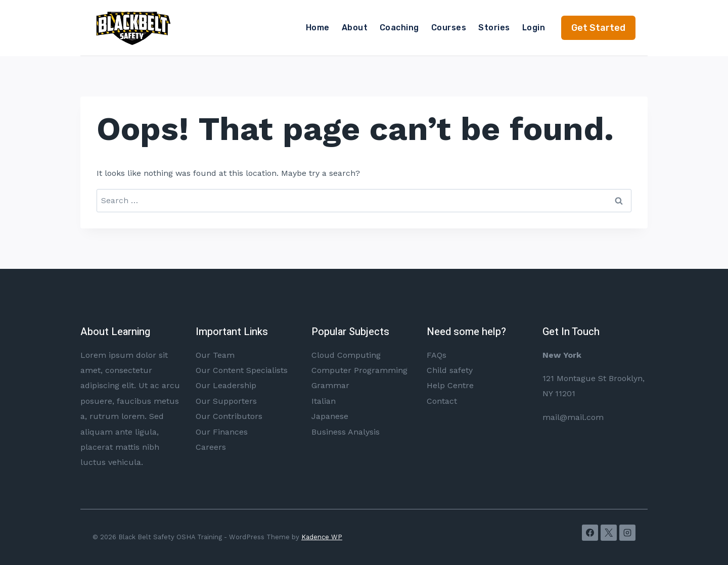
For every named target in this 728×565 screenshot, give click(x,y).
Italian (324, 401)
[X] (609, 533)
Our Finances (222, 432)
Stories (494, 28)
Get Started (598, 28)
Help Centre (450, 385)
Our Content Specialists (242, 370)
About (355, 28)
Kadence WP (322, 537)
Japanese (330, 416)
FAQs (437, 355)
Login (534, 28)
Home (318, 28)
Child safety (450, 370)
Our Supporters (226, 401)
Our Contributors (229, 416)
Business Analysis (346, 432)
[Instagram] (627, 533)
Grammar (330, 385)
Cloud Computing (346, 355)
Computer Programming (359, 370)
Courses (449, 28)
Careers (211, 447)
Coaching (399, 28)
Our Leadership (226, 385)
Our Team (215, 355)
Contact (442, 401)
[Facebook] (590, 533)
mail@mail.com (573, 417)
